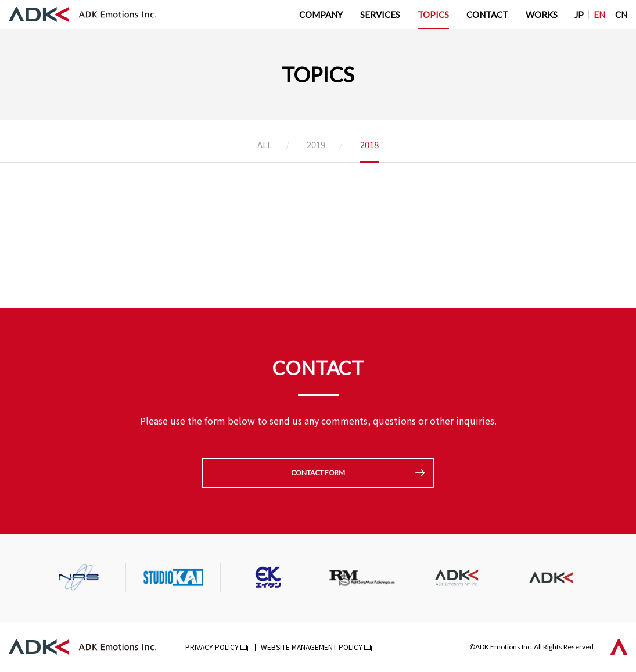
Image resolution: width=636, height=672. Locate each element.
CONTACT (487, 15)
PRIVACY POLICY (212, 647)
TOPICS (433, 15)
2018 (369, 145)
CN (621, 15)
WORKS (542, 15)
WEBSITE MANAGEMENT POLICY (312, 647)
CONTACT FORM (318, 472)
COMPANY (321, 15)
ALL (265, 145)
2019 (316, 145)
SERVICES (380, 15)
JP (579, 15)
